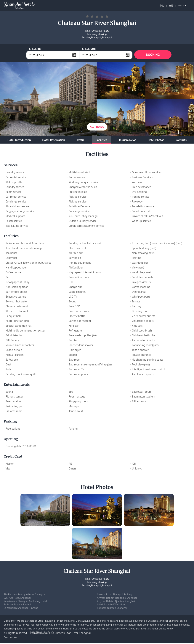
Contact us (10, 638)
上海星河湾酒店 (40, 634)
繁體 (171, 6)
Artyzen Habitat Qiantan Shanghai (116, 602)
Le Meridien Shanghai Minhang (21, 609)
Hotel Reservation (54, 141)
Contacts (181, 141)
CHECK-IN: (35, 49)
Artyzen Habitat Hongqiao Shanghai (117, 599)
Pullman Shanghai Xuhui (17, 605)
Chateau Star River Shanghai (73, 634)
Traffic (80, 141)
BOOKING (153, 55)
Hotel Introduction (19, 141)
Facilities (101, 141)
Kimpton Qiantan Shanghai (112, 609)
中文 (162, 6)
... (74, 55)
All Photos (97, 128)
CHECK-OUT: (89, 49)
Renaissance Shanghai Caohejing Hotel (25, 602)
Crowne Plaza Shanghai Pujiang (115, 595)
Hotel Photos (156, 141)
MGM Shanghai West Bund (112, 605)
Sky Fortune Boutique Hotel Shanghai (25, 595)
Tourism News (128, 141)
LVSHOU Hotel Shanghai (17, 599)
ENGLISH (182, 6)
